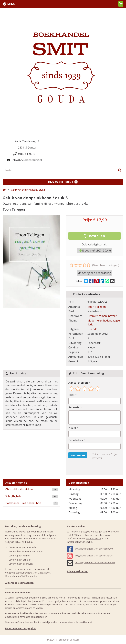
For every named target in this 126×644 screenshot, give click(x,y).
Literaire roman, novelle (102, 316)
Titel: (71, 395)
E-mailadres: (76, 440)
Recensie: (74, 407)
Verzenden (78, 455)
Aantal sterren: (78, 383)
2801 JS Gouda (27, 148)
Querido (92, 329)
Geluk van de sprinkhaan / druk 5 (28, 190)
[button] (121, 4)
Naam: (72, 428)
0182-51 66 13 (24, 154)
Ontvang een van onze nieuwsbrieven (91, 562)
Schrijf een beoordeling (95, 273)
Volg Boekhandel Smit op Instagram (90, 556)
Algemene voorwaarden (19, 583)
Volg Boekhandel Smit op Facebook (90, 549)
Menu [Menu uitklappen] (11, 4)
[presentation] (89, 468)
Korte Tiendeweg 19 (27, 141)
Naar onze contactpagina (20, 628)
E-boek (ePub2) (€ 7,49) (95, 251)
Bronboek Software (69, 640)
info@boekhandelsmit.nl (24, 160)
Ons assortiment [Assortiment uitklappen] (61, 182)
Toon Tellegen (97, 307)
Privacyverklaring (77, 571)
